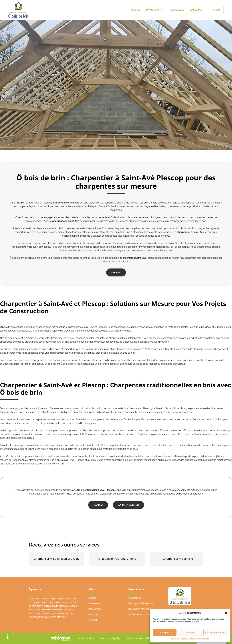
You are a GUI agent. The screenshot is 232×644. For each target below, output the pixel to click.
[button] (226, 613)
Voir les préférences (215, 632)
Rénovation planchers (140, 609)
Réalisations (175, 10)
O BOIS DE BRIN (85, 638)
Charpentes (135, 598)
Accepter (165, 632)
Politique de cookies (179, 639)
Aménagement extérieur (141, 614)
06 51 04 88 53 (128, 505)
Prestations (152, 10)
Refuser (190, 632)
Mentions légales (110, 638)
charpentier (59, 221)
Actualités (194, 10)
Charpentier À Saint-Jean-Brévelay (57, 559)
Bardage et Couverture (141, 603)
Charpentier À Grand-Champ (117, 559)
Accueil (133, 10)
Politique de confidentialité (199, 639)
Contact (215, 10)
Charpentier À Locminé (178, 559)
